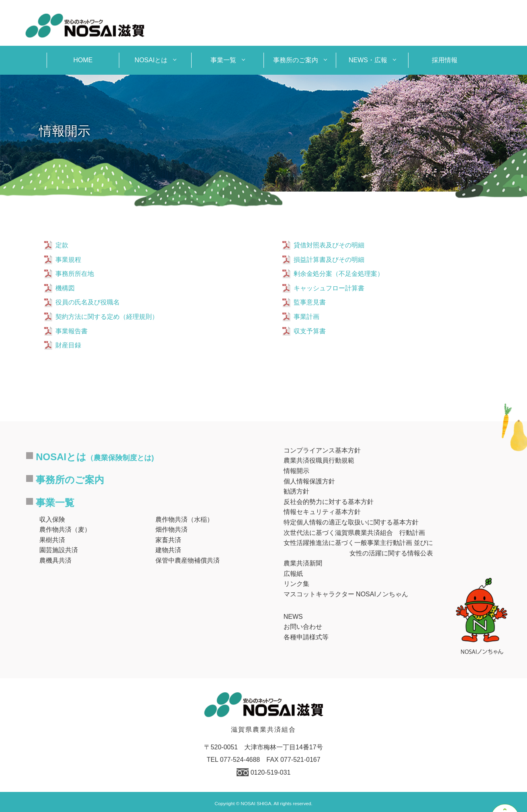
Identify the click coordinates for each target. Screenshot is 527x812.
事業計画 (306, 317)
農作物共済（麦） (65, 529)
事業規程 (68, 260)
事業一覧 (223, 60)
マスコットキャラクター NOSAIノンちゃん (346, 594)
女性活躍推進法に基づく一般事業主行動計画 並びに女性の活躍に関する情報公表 (358, 548)
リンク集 (296, 584)
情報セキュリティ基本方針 (322, 512)
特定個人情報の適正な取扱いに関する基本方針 (351, 522)
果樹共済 (52, 540)
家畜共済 (168, 540)
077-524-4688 (240, 760)
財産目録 (68, 345)
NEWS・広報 (368, 60)
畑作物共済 (172, 529)
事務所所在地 (75, 274)
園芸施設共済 (59, 550)
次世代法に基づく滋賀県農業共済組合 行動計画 (354, 533)
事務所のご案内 (296, 60)
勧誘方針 (296, 491)
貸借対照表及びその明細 (329, 245)
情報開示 (296, 471)
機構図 (65, 288)
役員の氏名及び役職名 (88, 302)
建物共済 (168, 550)
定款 (62, 245)
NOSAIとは (151, 60)
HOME (83, 60)
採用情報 (445, 60)
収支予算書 (310, 331)
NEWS (293, 617)
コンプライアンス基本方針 (322, 450)
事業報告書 (71, 331)
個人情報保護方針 (309, 481)
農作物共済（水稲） (184, 519)
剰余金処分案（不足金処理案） (339, 274)
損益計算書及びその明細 (329, 260)
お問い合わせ (303, 627)
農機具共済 (55, 560)
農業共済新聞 (303, 563)
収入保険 (52, 519)
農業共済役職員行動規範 (319, 460)
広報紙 (293, 574)
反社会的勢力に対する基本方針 (329, 502)
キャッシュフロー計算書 (329, 288)
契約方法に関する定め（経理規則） (107, 317)
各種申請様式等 (306, 637)
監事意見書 (310, 302)
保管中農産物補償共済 (188, 560)
